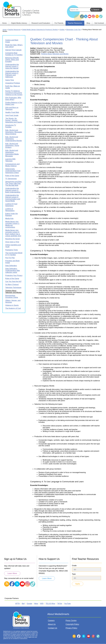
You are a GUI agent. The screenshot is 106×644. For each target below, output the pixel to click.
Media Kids (9, 218)
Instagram (93, 16)
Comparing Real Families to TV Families (14, 54)
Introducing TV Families (11, 126)
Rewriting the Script (12, 239)
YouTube (90, 16)
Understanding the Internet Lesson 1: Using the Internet (12, 66)
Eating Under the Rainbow (11, 215)
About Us (52, 624)
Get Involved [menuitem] (99, 23)
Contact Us (53, 628)
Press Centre (71, 621)
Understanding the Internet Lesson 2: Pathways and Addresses (12, 74)
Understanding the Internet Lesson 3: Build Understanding (13, 190)
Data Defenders (11, 266)
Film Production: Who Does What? (13, 99)
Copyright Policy (72, 624)
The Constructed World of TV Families (14, 254)
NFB (42, 604)
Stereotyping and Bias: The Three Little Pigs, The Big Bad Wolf (14, 184)
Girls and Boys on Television (12, 108)
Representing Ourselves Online (12, 296)
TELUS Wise (50, 604)
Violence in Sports (12, 305)
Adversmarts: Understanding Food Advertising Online (13, 171)
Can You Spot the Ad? (13, 282)
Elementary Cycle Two (73, 30)
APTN (17, 604)
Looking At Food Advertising (11, 205)
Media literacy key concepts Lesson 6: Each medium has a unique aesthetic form (13, 233)
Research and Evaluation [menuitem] (41, 23)
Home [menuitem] (4, 23)
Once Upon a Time (12, 242)
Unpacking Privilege (13, 83)
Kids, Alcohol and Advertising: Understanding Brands (14, 139)
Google (29, 604)
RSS (97, 16)
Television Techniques (13, 288)
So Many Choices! (12, 285)
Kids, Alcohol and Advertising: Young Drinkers (12, 146)
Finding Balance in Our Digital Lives (14, 103)
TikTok (101, 16)
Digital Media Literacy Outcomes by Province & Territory (40, 30)
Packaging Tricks (12, 250)
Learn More (12, 573)
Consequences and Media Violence (12, 165)
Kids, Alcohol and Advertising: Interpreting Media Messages (12, 153)
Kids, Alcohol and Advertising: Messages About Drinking (14, 132)
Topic (74, 574)
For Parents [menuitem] (59, 23)
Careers (51, 621)
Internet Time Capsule (13, 50)
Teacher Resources (14, 30)
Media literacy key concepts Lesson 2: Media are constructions (12, 224)
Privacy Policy (71, 628)
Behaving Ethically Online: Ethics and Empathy (12, 60)
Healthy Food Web (12, 112)
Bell (23, 604)
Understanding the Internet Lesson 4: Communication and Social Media (13, 198)
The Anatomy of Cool (13, 308)
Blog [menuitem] (88, 23)
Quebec (62, 30)
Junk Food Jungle (12, 115)
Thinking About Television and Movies (55, 54)
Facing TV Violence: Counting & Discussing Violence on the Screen (14, 93)
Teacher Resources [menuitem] (75, 23)
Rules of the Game (12, 176)
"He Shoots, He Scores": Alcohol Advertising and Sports (14, 120)
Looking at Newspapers (10, 210)
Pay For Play (10, 258)
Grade (74, 566)
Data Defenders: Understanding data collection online (13, 271)
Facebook (82, 16)
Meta (36, 604)
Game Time (10, 80)
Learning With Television (10, 160)
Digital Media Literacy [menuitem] (19, 23)
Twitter (86, 16)
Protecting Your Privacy (14, 275)
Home (5, 30)
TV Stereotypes (11, 179)
